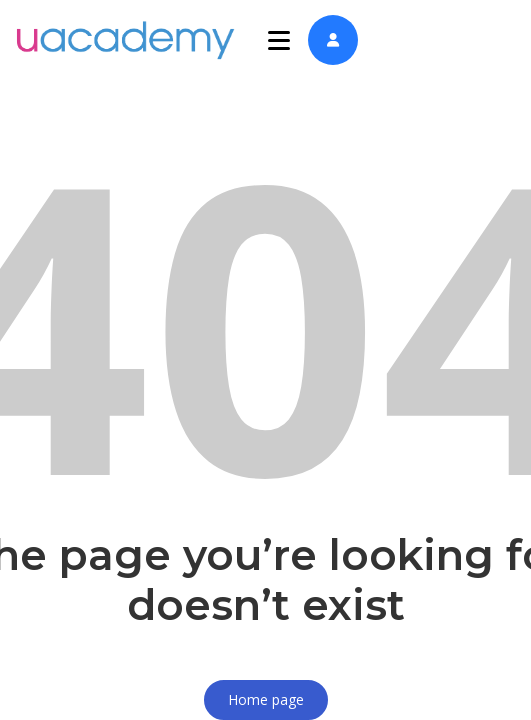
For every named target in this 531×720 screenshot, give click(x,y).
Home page (266, 699)
